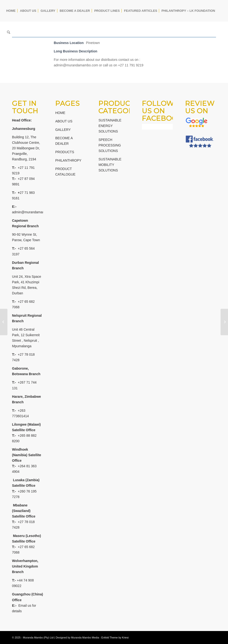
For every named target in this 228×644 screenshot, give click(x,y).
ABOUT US (64, 121)
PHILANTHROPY (68, 160)
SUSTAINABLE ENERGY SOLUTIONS (110, 126)
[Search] (9, 32)
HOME (60, 113)
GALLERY (63, 130)
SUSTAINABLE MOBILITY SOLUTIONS (110, 165)
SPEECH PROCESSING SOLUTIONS (110, 145)
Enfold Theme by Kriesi (115, 638)
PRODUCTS (65, 152)
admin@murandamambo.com (34, 212)
